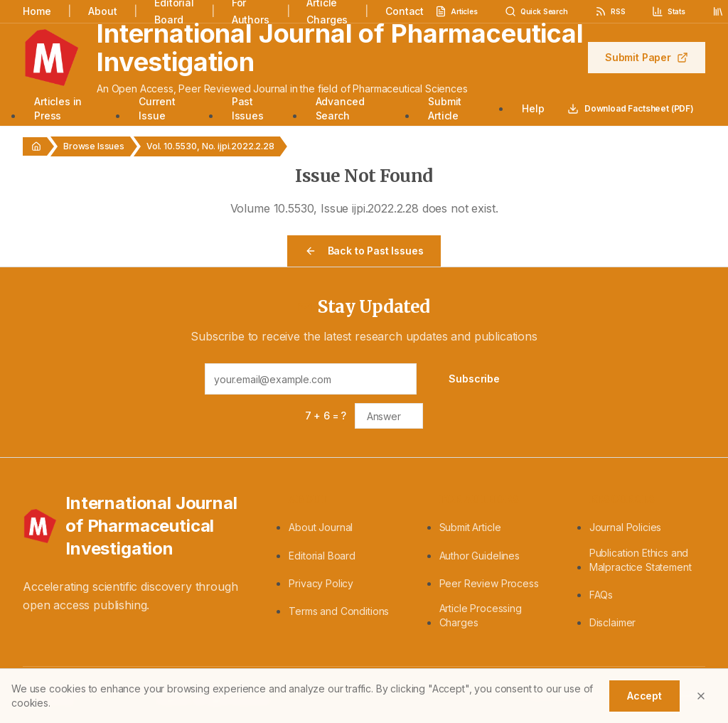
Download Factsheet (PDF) (631, 109)
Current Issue (157, 108)
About (102, 11)
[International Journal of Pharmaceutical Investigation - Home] (139, 526)
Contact (405, 11)
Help (533, 108)
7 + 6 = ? (326, 416)
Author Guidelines (480, 556)
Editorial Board (322, 556)
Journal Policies (625, 527)
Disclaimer (612, 622)
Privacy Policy (321, 583)
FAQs (601, 595)
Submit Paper (647, 57)
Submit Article (445, 108)
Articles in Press (58, 108)
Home (37, 11)
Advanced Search (340, 108)
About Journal (321, 527)
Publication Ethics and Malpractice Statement (641, 560)
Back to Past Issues (364, 251)
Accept (644, 696)
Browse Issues (94, 146)
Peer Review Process (489, 583)
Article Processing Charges (481, 615)
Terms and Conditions (339, 611)
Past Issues (248, 108)
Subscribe (474, 379)
